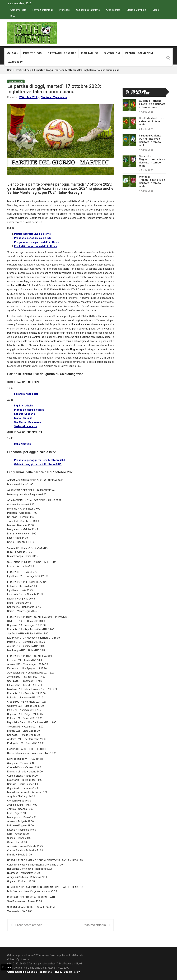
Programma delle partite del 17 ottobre (37, 242)
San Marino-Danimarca (28, 422)
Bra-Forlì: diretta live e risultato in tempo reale (152, 121)
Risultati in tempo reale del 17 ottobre (36, 246)
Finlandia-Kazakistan (26, 394)
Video (156, 10)
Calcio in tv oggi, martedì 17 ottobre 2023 (38, 464)
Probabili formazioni (139, 53)
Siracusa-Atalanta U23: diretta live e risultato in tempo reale (150, 140)
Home (11, 70)
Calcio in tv (15, 62)
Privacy (58, 972)
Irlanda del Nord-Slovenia (29, 410)
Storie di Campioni (136, 10)
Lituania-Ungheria (25, 414)
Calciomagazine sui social (22, 972)
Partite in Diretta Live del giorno (32, 234)
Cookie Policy (72, 972)
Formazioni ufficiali (43, 10)
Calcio (12, 53)
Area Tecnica (113, 10)
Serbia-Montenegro (26, 426)
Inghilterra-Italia (24, 406)
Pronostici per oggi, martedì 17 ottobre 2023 (40, 460)
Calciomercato (18, 10)
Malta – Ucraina (23, 418)
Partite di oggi (33, 53)
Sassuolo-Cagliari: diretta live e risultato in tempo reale (152, 161)
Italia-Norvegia (23, 444)
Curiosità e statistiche (88, 10)
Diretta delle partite (62, 53)
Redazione (46, 972)
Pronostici (65, 10)
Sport (13, 16)
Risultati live (90, 53)
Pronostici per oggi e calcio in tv (33, 238)
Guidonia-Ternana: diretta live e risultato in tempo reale (152, 104)
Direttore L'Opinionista (54, 97)
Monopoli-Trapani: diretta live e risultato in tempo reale (152, 182)
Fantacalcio (112, 53)
